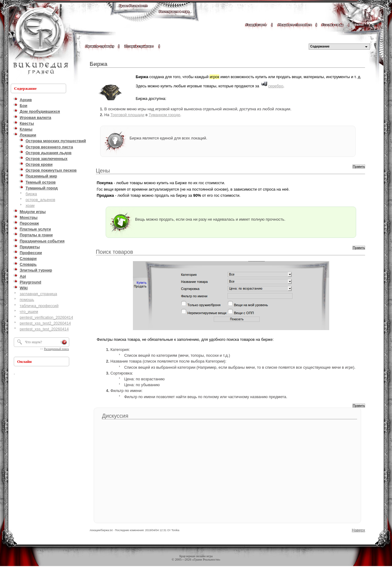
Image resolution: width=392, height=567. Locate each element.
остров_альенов (40, 200)
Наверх (359, 530)
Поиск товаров (115, 252)
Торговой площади (128, 115)
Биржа (99, 64)
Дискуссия (115, 416)
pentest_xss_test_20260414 (44, 329)
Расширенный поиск (57, 349)
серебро (276, 86)
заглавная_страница (38, 294)
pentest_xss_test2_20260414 (45, 323)
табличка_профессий (39, 306)
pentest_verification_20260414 (46, 317)
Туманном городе (164, 115)
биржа (31, 194)
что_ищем (29, 312)
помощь (27, 300)
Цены (103, 171)
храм (30, 205)
